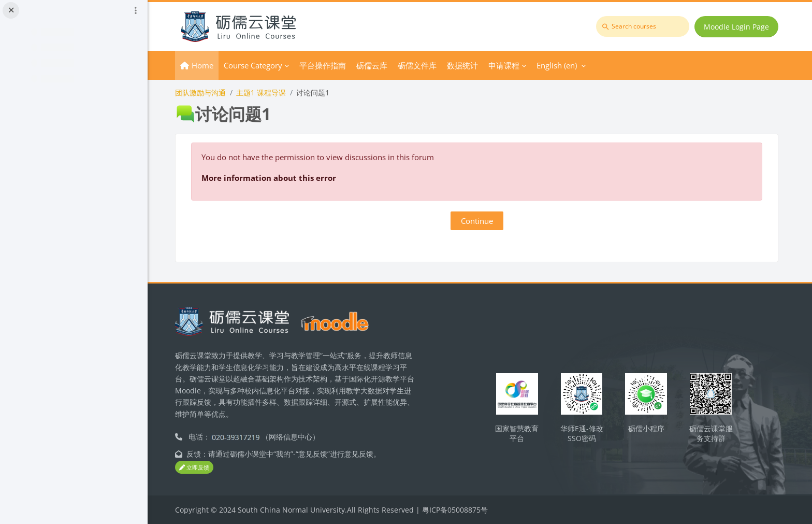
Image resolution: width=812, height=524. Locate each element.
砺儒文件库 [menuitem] (423, 65)
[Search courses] (643, 26)
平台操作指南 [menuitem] (328, 65)
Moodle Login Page (737, 27)
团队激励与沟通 (206, 93)
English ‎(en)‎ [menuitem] (562, 65)
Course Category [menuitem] (259, 65)
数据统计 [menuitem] (468, 65)
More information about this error (274, 178)
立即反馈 (200, 467)
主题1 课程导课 (267, 93)
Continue (480, 221)
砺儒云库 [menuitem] (378, 65)
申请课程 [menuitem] (510, 65)
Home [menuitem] (208, 65)
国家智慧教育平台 (519, 433)
